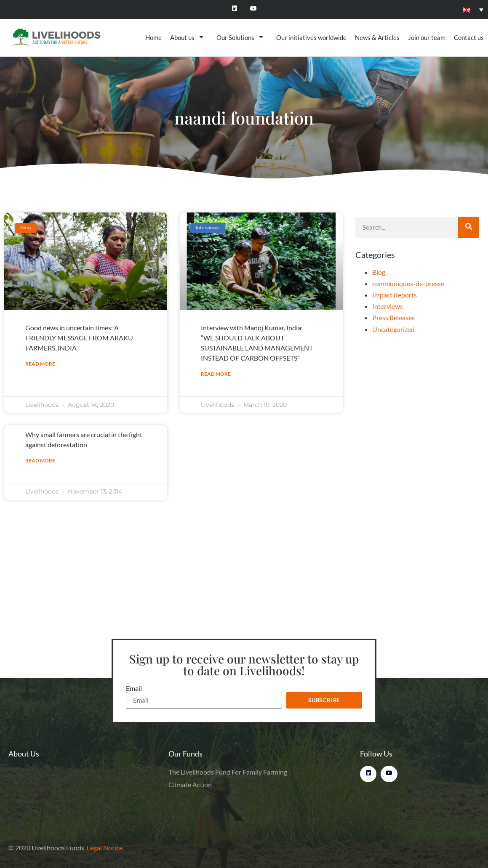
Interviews (388, 306)
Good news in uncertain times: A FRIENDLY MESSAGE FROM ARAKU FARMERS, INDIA (79, 338)
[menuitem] (473, 9)
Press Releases (393, 317)
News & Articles (377, 37)
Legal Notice (105, 848)
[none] (473, 9)
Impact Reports (395, 295)
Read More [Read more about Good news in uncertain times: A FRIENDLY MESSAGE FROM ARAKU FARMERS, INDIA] (40, 364)
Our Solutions (242, 37)
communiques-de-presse (408, 283)
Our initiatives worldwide (311, 37)
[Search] (469, 227)
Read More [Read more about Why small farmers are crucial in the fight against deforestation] (40, 461)
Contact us (469, 37)
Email (134, 688)
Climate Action (190, 784)
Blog (379, 272)
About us (189, 37)
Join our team (427, 37)
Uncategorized (393, 329)
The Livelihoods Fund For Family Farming (228, 772)
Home (153, 37)
